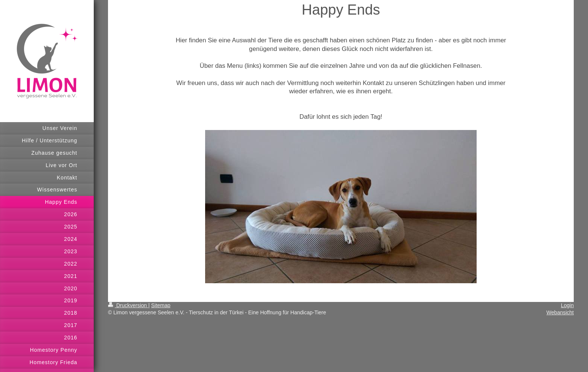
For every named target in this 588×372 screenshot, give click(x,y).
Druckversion (128, 305)
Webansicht (560, 312)
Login (567, 305)
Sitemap (161, 305)
